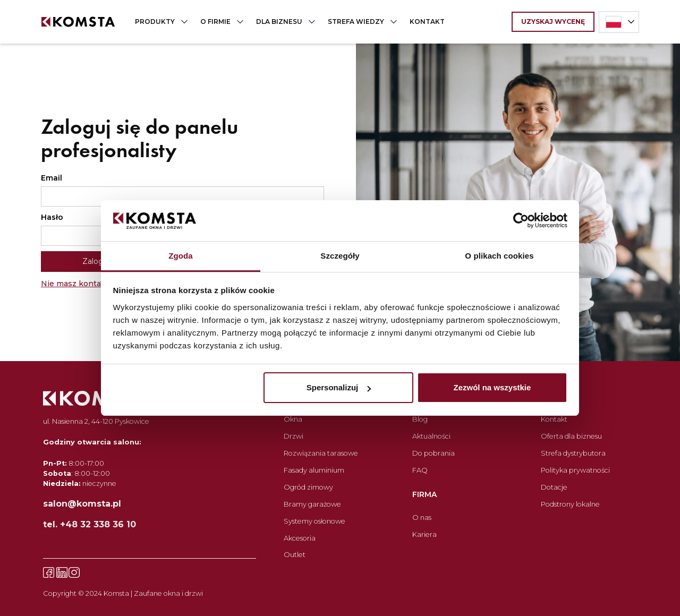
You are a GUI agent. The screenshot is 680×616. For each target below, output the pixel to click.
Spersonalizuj (339, 387)
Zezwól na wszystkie (492, 387)
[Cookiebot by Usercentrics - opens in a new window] (521, 221)
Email (52, 178)
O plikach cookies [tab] (499, 256)
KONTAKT (427, 22)
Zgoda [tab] (181, 256)
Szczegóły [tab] (340, 256)
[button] (159, 22)
